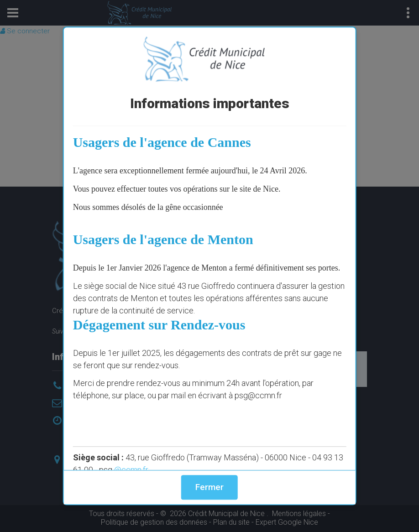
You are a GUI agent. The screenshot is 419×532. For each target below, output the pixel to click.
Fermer (209, 487)
